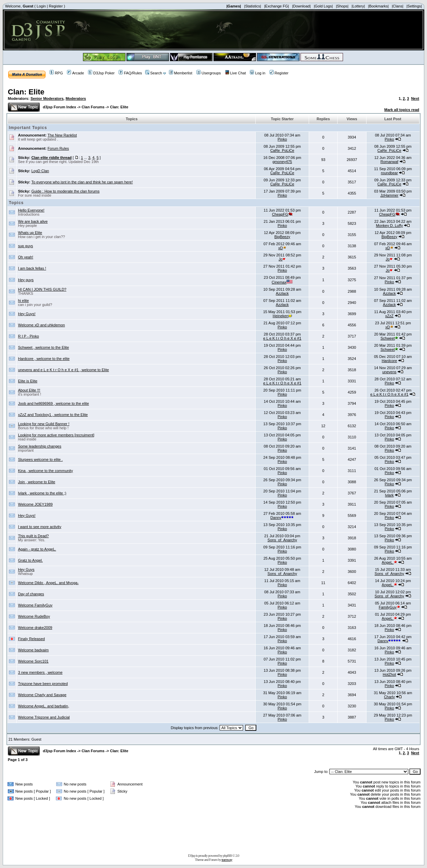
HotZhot (389, 674)
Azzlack (282, 293)
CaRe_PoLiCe (282, 150)
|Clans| (397, 6)
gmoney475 (283, 162)
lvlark (389, 495)
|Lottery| (358, 6)
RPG (56, 73)
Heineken (282, 316)
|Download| (301, 6)
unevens (389, 372)
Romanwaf (389, 162)
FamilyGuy (389, 607)
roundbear (389, 173)
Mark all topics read (402, 110)
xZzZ (389, 316)
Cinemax (282, 282)
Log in (258, 73)
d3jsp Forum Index (59, 107)
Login (41, 6)
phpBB (227, 855)
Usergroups (209, 73)
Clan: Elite (26, 92)
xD (282, 248)
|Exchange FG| (277, 6)
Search (154, 73)
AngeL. (389, 562)
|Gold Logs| (323, 6)
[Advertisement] (213, 830)
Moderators (76, 98)
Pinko (282, 139)
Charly (389, 697)
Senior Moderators (47, 98)
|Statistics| (253, 6)
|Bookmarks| (379, 6)
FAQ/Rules (130, 73)
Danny (282, 518)
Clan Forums (93, 107)
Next (415, 98)
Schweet (389, 338)
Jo (282, 259)
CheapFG (282, 214)
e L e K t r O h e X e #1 (282, 338)
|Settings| (414, 6)
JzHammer (389, 195)
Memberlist (181, 73)
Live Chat (235, 73)
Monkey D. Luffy (389, 225)
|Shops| (342, 6)
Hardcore (389, 361)
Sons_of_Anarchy (282, 540)
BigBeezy (282, 237)
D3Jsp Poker (101, 73)
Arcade (75, 73)
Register (56, 6)
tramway (227, 860)
